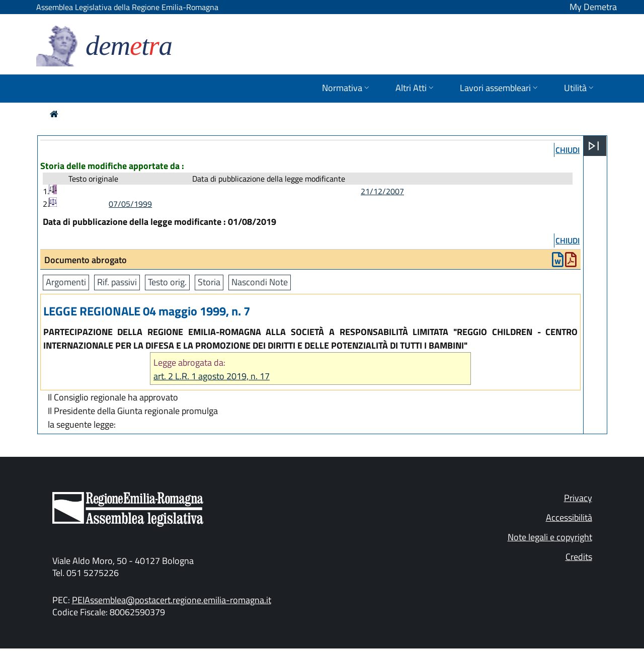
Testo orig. (167, 282)
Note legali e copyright (550, 537)
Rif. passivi (117, 282)
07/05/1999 (130, 204)
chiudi (568, 150)
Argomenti (66, 282)
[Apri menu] (594, 146)
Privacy (578, 498)
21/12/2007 (382, 191)
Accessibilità (569, 517)
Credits (579, 557)
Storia (209, 282)
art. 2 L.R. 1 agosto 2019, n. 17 (212, 376)
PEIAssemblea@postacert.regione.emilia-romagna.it (172, 600)
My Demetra (593, 7)
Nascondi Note (260, 282)
